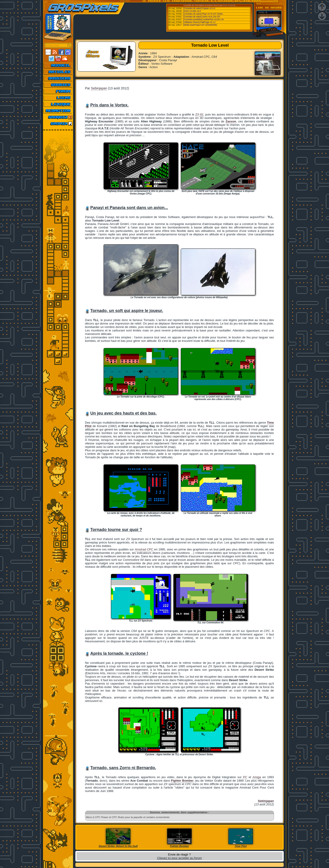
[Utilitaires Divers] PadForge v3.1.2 (199, 22)
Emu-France (229, 5)
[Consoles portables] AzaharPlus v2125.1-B (203, 19)
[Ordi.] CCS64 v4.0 (192, 11)
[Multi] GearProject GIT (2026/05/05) (200, 25)
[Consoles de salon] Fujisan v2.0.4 (199, 8)
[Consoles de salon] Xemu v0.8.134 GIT (202, 17)
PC (245, 777)
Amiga (257, 777)
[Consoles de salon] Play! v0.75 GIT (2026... (204, 14)
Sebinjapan (99, 88)
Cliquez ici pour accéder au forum (179, 858)
